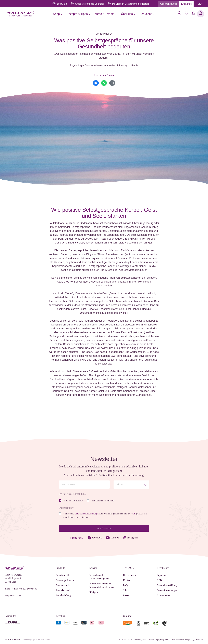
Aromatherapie (63, 585)
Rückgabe (94, 592)
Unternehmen (129, 575)
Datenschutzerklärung (167, 585)
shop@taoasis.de (13, 596)
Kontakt (127, 580)
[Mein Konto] (193, 13)
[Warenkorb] (200, 14)
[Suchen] (179, 13)
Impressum (162, 575)
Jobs (125, 590)
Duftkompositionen (65, 580)
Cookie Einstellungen (167, 590)
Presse (126, 595)
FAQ (125, 585)
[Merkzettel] (186, 13)
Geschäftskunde (169, 4)
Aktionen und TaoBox (73, 501)
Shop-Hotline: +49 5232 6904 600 (21, 589)
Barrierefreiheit (164, 595)
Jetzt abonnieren (104, 528)
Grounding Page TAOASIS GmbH (36, 640)
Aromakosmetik (63, 590)
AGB (133, 514)
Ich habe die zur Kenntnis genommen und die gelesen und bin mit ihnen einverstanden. (105, 515)
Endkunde (186, 4)
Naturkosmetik (63, 575)
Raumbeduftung (63, 595)
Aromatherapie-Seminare (102, 501)
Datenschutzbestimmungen (87, 514)
